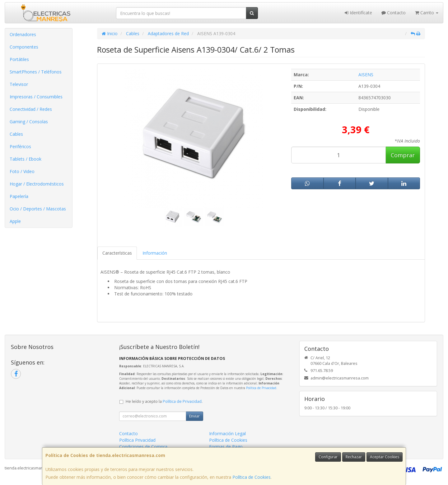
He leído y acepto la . (164, 401)
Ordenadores (23, 34)
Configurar (328, 457)
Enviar (194, 416)
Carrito (427, 13)
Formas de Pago (226, 447)
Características (117, 253)
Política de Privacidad (261, 388)
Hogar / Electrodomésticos (37, 184)
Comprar (403, 155)
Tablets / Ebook (26, 159)
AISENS (366, 75)
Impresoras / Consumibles (36, 97)
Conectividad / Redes (31, 109)
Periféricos (20, 146)
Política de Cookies (252, 477)
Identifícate (358, 13)
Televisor (19, 84)
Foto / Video (22, 171)
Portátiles (19, 59)
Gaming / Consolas (29, 122)
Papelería (19, 196)
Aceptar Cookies (385, 457)
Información (155, 253)
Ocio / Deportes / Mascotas (38, 209)
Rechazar (354, 457)
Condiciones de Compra (143, 447)
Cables (16, 134)
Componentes (24, 47)
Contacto (394, 13)
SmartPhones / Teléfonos (36, 72)
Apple (15, 221)
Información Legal (227, 433)
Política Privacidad (137, 440)
